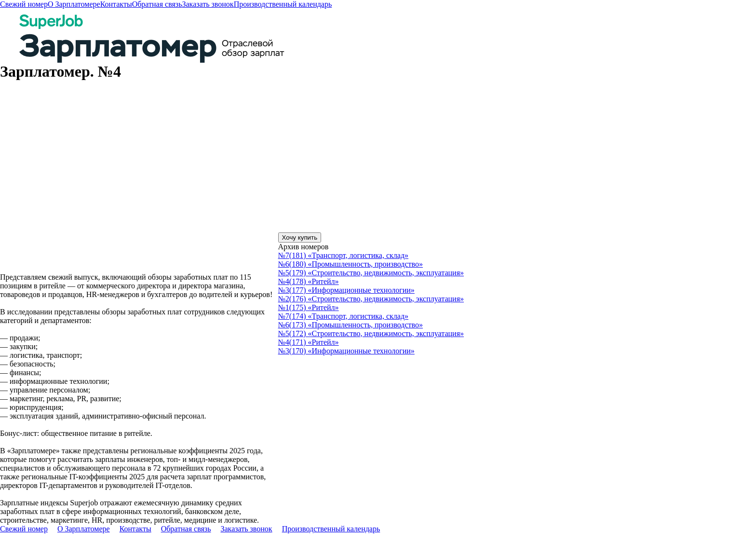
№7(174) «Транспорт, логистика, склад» (344, 316)
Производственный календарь (283, 4)
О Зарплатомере (74, 4)
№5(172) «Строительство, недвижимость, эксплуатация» (371, 333)
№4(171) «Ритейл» (309, 342)
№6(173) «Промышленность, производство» (351, 325)
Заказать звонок (208, 4)
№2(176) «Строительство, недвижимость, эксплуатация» (371, 299)
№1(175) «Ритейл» (309, 307)
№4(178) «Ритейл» (309, 281)
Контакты (116, 4)
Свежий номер (24, 4)
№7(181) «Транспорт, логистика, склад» (344, 255)
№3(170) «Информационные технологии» (346, 351)
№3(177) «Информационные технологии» (346, 290)
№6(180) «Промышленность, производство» (351, 264)
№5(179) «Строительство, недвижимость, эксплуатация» (371, 273)
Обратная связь (157, 4)
